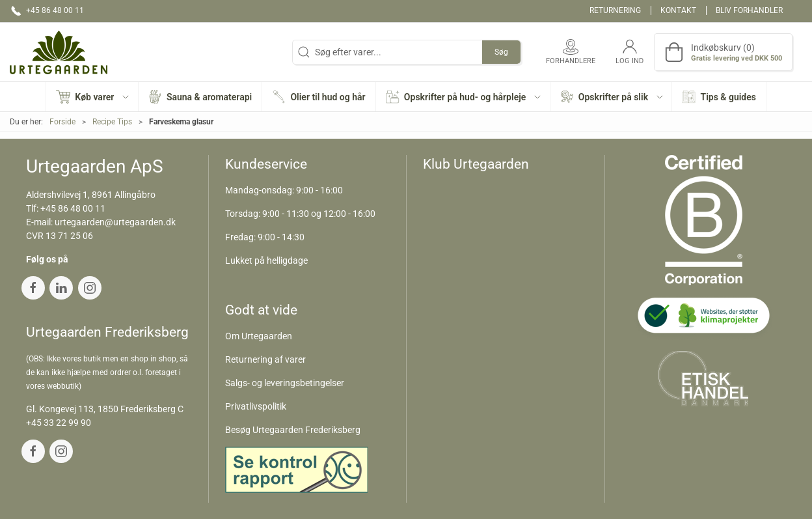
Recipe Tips (112, 122)
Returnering (615, 10)
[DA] (59, 52)
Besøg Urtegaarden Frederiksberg (293, 430)
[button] (92, 97)
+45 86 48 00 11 (73, 208)
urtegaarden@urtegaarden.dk (115, 222)
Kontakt (678, 10)
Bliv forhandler (749, 10)
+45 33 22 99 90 (59, 423)
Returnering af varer (265, 359)
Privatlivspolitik (256, 406)
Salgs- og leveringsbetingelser (285, 383)
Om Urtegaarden (259, 336)
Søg (501, 52)
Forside (62, 122)
